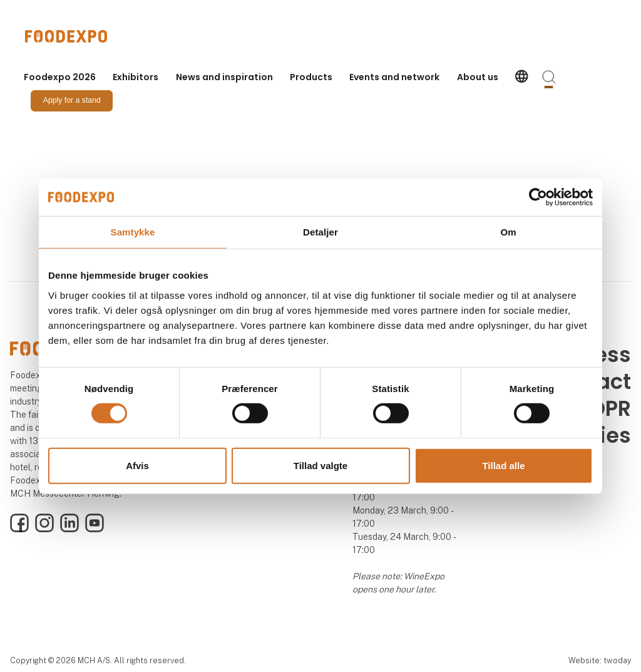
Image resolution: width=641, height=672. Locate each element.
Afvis (137, 466)
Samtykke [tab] (133, 231)
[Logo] (75, 36)
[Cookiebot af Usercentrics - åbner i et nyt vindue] (538, 197)
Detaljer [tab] (320, 231)
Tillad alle (503, 466)
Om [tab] (508, 231)
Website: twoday (600, 660)
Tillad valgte (320, 466)
